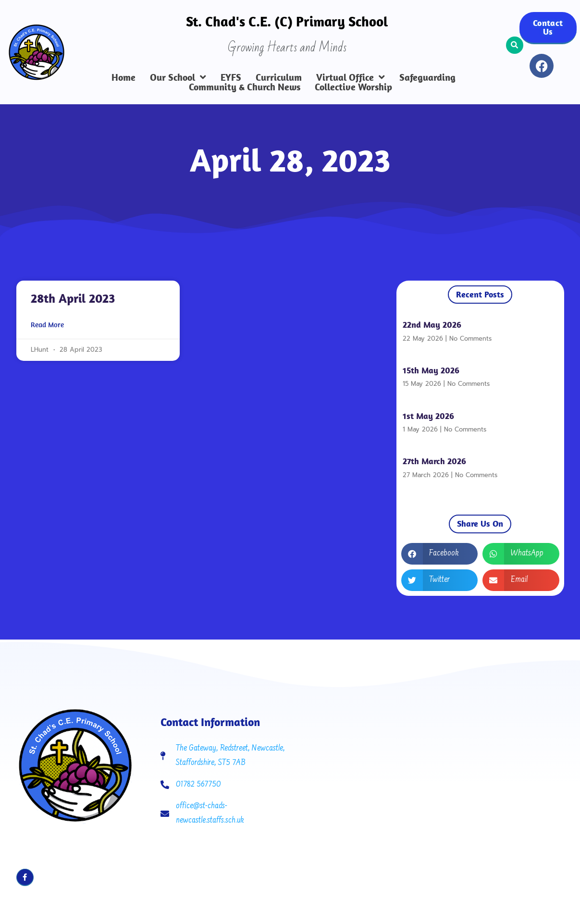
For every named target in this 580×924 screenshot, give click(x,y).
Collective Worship (353, 87)
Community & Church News (245, 87)
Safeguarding (427, 77)
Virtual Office (351, 77)
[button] (515, 45)
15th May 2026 (431, 370)
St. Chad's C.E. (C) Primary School (287, 21)
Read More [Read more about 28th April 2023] (47, 325)
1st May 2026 (428, 416)
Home (123, 77)
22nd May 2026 (432, 325)
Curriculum (279, 77)
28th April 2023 (73, 298)
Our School (178, 77)
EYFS (231, 77)
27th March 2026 (434, 461)
